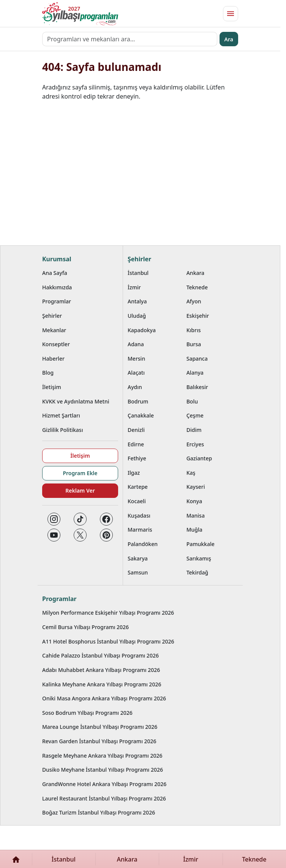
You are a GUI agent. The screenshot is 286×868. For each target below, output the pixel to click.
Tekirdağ (198, 572)
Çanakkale (141, 415)
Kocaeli (137, 501)
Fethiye (137, 458)
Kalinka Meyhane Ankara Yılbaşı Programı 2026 (102, 684)
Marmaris (140, 530)
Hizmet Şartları (61, 415)
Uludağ (137, 316)
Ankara (195, 273)
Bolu (192, 401)
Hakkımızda (57, 287)
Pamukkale (201, 544)
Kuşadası (139, 516)
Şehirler (52, 316)
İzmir (134, 287)
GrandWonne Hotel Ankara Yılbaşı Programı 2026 (104, 784)
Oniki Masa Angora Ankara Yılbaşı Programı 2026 (104, 698)
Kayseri (196, 487)
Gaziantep (199, 458)
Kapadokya (142, 330)
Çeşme (195, 415)
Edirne (136, 444)
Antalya (137, 301)
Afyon (194, 301)
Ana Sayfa (55, 273)
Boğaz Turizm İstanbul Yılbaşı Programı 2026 (99, 812)
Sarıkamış (199, 558)
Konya (194, 501)
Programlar (57, 301)
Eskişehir (198, 316)
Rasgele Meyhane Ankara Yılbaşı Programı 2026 (102, 756)
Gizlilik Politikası (62, 430)
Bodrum (138, 401)
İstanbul (138, 273)
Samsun (138, 572)
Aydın (135, 387)
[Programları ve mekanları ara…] (130, 39)
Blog (48, 373)
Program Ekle (80, 473)
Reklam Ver (80, 491)
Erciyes (195, 444)
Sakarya (138, 558)
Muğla (194, 530)
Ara (229, 39)
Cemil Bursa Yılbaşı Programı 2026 (85, 627)
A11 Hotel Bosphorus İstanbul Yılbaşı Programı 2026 (108, 641)
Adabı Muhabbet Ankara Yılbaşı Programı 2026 (101, 670)
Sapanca (197, 359)
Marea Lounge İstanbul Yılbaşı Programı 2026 (100, 727)
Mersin (136, 359)
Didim (194, 430)
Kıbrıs (194, 330)
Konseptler (56, 344)
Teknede (197, 287)
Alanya (195, 373)
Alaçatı (136, 373)
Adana (136, 344)
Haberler (53, 359)
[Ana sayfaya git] (80, 14)
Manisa (196, 516)
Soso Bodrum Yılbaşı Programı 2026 (87, 713)
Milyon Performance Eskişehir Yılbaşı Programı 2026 (108, 613)
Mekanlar (54, 330)
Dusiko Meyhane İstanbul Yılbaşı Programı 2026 (103, 770)
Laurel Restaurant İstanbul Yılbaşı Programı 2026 (104, 798)
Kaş (191, 473)
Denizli (136, 430)
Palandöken (143, 544)
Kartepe (138, 487)
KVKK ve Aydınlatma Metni (76, 401)
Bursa (194, 344)
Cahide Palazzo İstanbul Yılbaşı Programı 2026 (100, 655)
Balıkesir (197, 387)
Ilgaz (134, 473)
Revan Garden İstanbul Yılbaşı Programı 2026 (99, 741)
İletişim (52, 387)
